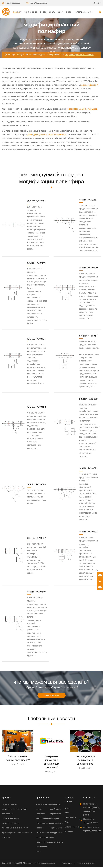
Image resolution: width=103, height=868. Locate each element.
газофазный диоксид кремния (15, 829)
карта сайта (67, 864)
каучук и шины (57, 843)
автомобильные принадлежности (43, 822)
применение (31, 12)
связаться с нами (83, 12)
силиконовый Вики (70, 821)
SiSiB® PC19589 (88, 399)
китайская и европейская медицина (56, 815)
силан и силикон (9, 805)
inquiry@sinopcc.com (39, 3)
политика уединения (86, 864)
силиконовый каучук (11, 819)
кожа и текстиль (43, 843)
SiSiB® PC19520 (88, 268)
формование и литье (42, 850)
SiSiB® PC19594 (88, 532)
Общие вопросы (72, 828)
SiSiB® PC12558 (88, 200)
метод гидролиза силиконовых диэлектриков (85, 761)
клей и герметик (43, 805)
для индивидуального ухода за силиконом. (47, 135)
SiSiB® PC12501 (37, 201)
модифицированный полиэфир (80, 55)
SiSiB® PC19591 (88, 468)
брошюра (69, 832)
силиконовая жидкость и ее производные (45, 55)
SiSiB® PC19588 (37, 407)
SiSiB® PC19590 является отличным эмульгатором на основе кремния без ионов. (36, 497)
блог (60, 12)
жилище (11, 55)
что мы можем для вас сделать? (51, 682)
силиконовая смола (11, 824)
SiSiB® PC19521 (37, 339)
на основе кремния (89, 85)
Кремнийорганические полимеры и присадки (17, 836)
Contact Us (89, 799)
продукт (17, 12)
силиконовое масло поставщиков (82, 109)
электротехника (43, 838)
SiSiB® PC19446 (36, 263)
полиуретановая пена (57, 836)
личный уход (56, 805)
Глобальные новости (52, 719)
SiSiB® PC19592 (37, 538)
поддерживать (48, 12)
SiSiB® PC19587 (88, 336)
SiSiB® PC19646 (36, 592)
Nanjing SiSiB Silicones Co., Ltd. (24, 864)
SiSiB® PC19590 (37, 484)
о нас (69, 12)
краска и (40, 829)
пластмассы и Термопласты (56, 826)
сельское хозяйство (40, 812)
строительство (42, 833)
